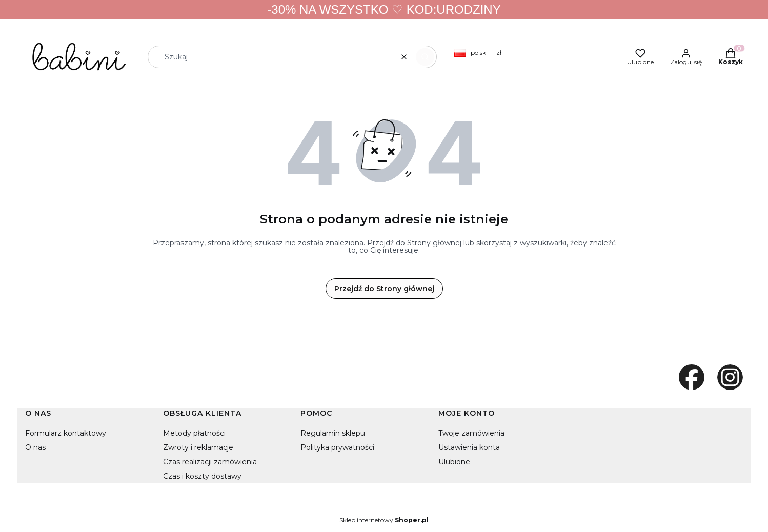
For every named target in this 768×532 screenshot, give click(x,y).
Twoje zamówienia (471, 433)
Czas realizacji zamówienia (210, 462)
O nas (35, 447)
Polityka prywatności (337, 447)
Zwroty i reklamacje (198, 447)
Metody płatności (194, 433)
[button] (425, 57)
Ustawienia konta (469, 447)
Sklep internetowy (384, 520)
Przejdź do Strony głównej (384, 289)
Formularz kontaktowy (66, 433)
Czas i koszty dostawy (202, 476)
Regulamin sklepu (333, 433)
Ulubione (454, 462)
